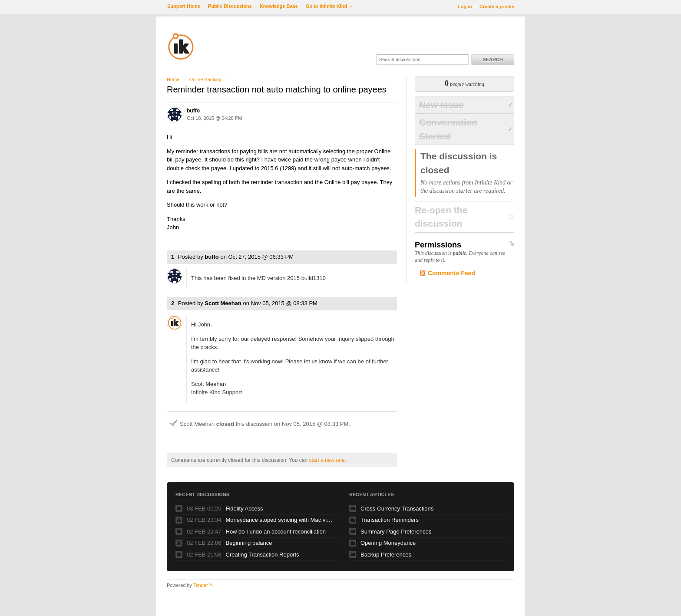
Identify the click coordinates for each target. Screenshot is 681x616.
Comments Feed (451, 273)
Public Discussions (230, 6)
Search (493, 59)
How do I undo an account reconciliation (276, 532)
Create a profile (497, 7)
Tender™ (203, 585)
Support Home (184, 6)
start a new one (327, 460)
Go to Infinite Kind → (329, 6)
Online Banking (205, 79)
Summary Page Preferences (396, 532)
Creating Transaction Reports (263, 555)
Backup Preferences (386, 555)
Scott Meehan (223, 303)
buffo (193, 111)
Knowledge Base (279, 6)
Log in (465, 7)
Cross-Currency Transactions (397, 509)
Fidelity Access (245, 509)
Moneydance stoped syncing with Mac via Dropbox (280, 520)
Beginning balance (249, 543)
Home (173, 79)
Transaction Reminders (390, 520)
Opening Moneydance (388, 543)
